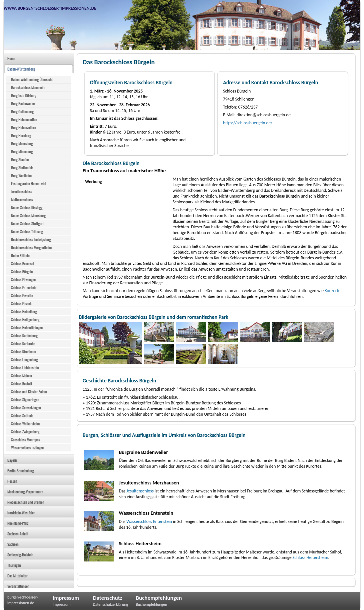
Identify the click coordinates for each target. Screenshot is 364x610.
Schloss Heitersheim (310, 557)
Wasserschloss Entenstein (149, 521)
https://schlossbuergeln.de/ (248, 123)
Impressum (66, 598)
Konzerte (333, 291)
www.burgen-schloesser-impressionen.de (50, 8)
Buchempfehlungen (154, 598)
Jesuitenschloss (140, 491)
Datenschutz (108, 598)
